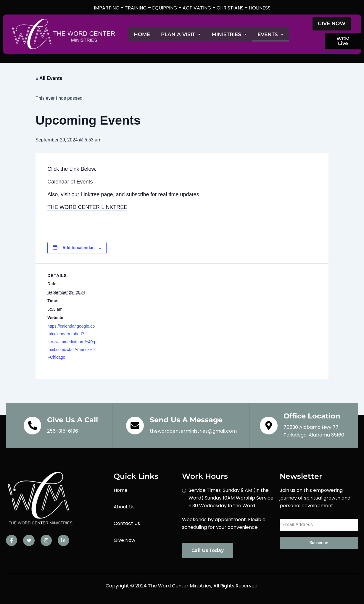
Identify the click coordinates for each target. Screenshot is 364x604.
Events (291, 34)
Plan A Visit (189, 34)
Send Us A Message (186, 420)
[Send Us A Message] (135, 426)
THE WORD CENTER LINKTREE (87, 207)
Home (145, 34)
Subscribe (319, 543)
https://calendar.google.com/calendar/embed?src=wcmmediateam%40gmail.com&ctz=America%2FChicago (71, 342)
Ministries (243, 34)
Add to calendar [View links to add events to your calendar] (78, 248)
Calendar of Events (70, 182)
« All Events (49, 78)
